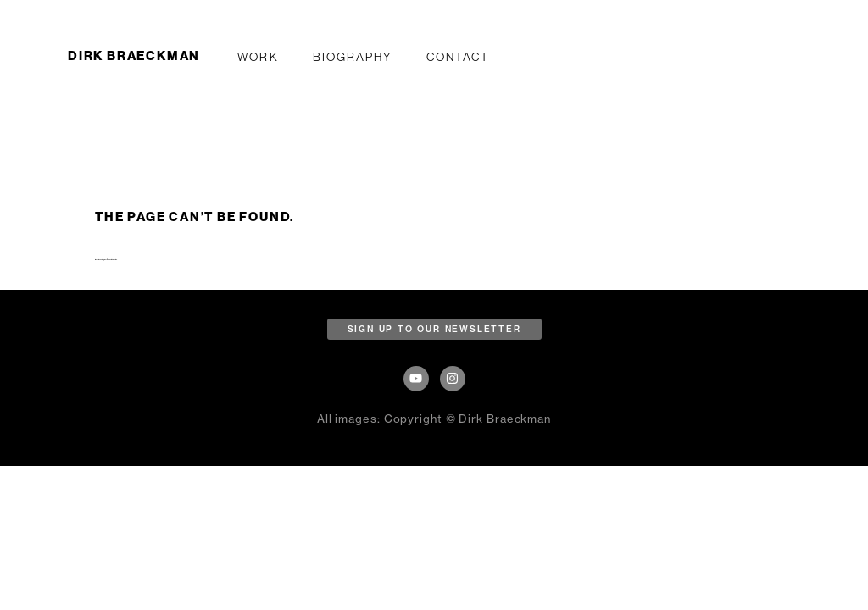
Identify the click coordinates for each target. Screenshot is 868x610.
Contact (458, 57)
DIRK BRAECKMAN (134, 56)
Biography (353, 57)
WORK (258, 57)
